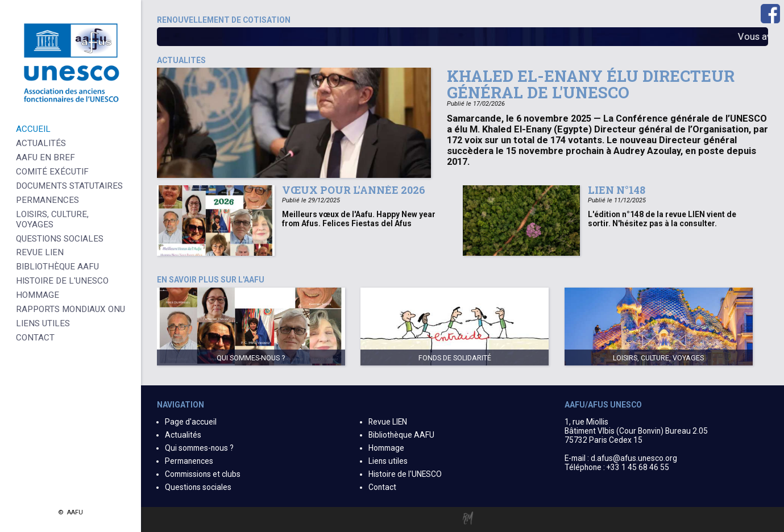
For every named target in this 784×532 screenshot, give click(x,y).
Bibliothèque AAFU (401, 435)
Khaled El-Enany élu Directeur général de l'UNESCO (591, 84)
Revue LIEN (388, 422)
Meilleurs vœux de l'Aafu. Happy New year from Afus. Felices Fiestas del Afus (359, 219)
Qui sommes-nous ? (199, 448)
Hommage (386, 448)
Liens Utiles (43, 323)
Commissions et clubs (203, 474)
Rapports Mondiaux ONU (70, 309)
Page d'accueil (191, 422)
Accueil (33, 129)
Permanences (189, 461)
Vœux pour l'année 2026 (354, 190)
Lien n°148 (617, 190)
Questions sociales (198, 487)
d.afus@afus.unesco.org (634, 458)
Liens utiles (388, 461)
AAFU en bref (45, 157)
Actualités (183, 435)
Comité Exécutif (52, 172)
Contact (382, 487)
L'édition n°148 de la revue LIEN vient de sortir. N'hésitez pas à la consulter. (662, 219)
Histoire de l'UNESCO (405, 474)
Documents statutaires (69, 186)
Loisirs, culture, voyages (52, 219)
